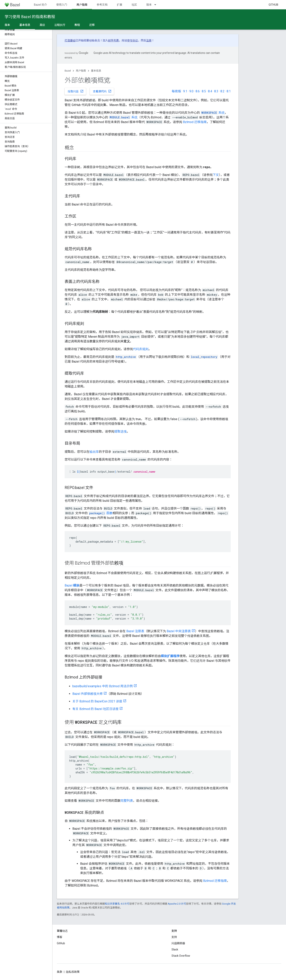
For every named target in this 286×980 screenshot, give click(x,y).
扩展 (120, 5)
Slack (175, 949)
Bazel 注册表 (135, 631)
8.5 (204, 91)
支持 (174, 937)
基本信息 (96, 71)
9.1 (185, 91)
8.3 (216, 91)
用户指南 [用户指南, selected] (82, 5)
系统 (213, 113)
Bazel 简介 (40, 5)
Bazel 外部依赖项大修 (88, 694)
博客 (60, 937)
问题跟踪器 (178, 943)
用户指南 (81, 71)
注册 (149, 40)
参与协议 (133, 40)
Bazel (68, 71)
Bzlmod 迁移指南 (195, 122)
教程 (77, 25)
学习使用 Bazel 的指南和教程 (30, 17)
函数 (101, 513)
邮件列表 (114, 40)
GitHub (273, 5)
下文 (216, 175)
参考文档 (102, 5)
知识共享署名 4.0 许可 (117, 904)
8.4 (210, 91)
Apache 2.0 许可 (177, 904)
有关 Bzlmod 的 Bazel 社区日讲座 (95, 709)
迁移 (92, 25)
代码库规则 (141, 349)
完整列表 (127, 801)
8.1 (229, 91)
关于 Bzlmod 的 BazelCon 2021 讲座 (97, 701)
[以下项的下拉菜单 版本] (157, 5)
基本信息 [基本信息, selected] (25, 25)
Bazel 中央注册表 (179, 631)
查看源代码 (102, 91)
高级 (42, 25)
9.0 (191, 91)
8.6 (198, 91)
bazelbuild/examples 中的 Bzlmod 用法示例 (103, 686)
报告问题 (76, 91)
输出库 (94, 452)
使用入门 (62, 5)
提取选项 (120, 431)
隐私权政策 (73, 972)
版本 (149, 5)
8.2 (222, 91)
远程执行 (60, 25)
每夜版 (176, 91)
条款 (60, 972)
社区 (134, 5)
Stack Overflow (181, 956)
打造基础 (70, 40)
